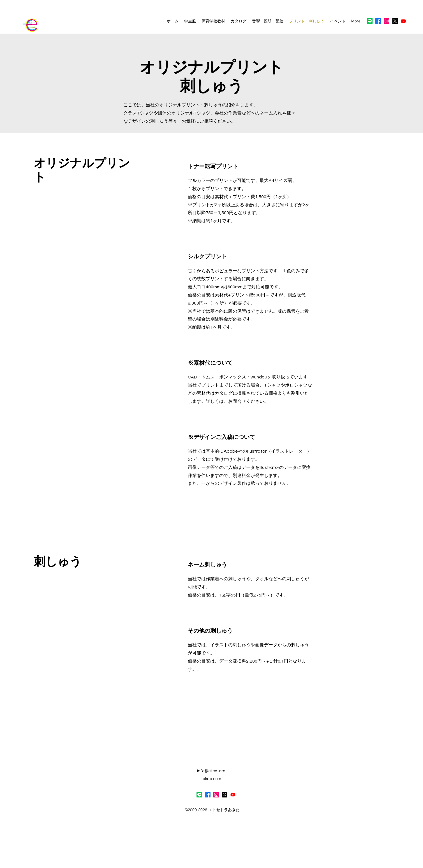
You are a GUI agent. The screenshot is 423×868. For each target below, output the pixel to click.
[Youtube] (403, 21)
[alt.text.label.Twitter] (225, 795)
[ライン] (370, 21)
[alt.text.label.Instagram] (387, 21)
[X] (395, 21)
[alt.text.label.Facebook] (378, 21)
